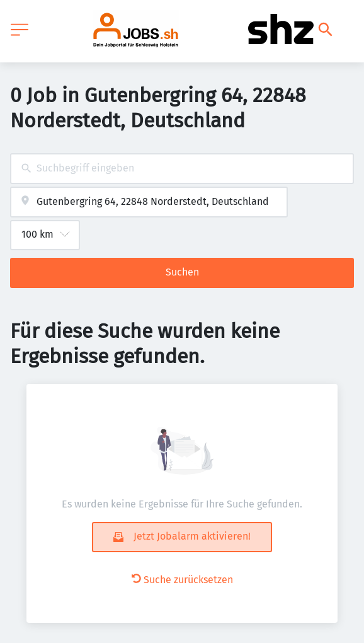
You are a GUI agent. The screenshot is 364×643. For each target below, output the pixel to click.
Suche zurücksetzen (182, 580)
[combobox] (182, 169)
